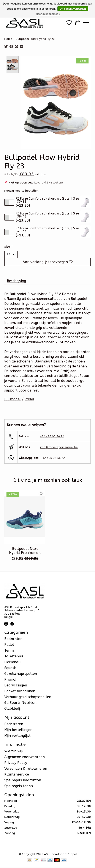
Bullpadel (13, 399)
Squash (10, 668)
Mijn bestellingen (18, 729)
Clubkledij (12, 708)
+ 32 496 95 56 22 (53, 457)
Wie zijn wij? (14, 751)
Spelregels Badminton (23, 780)
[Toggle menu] (86, 23)
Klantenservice (17, 774)
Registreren (14, 724)
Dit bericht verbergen (73, 9)
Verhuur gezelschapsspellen (28, 697)
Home (8, 39)
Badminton (13, 639)
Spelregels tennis (19, 786)
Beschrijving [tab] (16, 280)
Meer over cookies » (48, 14)
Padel (29, 399)
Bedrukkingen (16, 685)
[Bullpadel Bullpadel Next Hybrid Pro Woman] (25, 516)
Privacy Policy (16, 762)
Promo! (10, 679)
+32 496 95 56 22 (52, 436)
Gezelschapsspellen (21, 673)
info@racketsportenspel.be (59, 447)
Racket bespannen (20, 691)
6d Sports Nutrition (20, 702)
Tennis (9, 650)
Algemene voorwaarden (25, 756)
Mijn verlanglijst (17, 735)
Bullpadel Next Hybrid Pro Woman (25, 550)
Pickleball (13, 662)
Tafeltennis (14, 656)
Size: (9, 246)
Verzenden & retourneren (26, 768)
